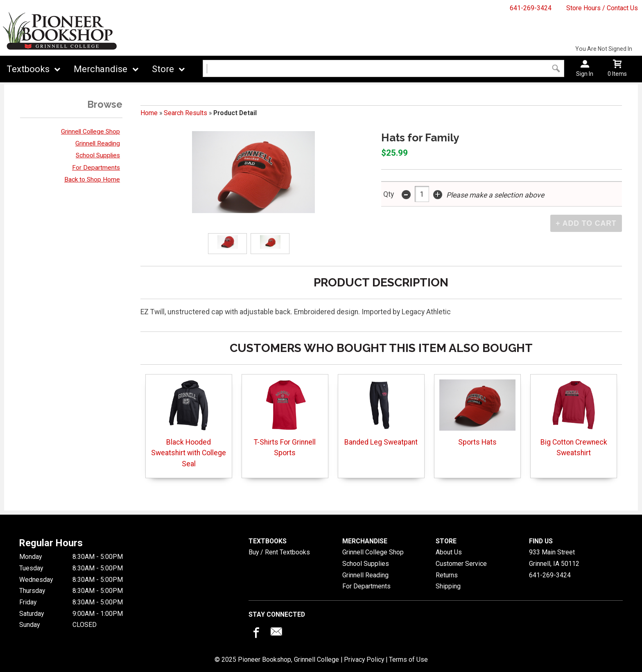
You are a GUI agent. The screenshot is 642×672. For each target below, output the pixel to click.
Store (163, 69)
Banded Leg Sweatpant (381, 413)
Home (149, 113)
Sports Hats (477, 413)
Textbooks (28, 69)
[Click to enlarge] (227, 244)
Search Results (185, 113)
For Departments (96, 168)
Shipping (448, 586)
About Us (449, 552)
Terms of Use (408, 660)
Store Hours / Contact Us (602, 8)
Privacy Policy (364, 660)
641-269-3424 (531, 8)
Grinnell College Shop (90, 132)
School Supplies (98, 155)
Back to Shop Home (92, 179)
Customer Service (461, 564)
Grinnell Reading (98, 143)
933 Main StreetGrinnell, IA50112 (554, 558)
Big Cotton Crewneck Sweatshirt (574, 418)
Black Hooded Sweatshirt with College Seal (189, 424)
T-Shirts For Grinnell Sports (285, 418)
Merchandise (101, 69)
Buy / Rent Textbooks (279, 552)
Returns (447, 575)
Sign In (585, 74)
